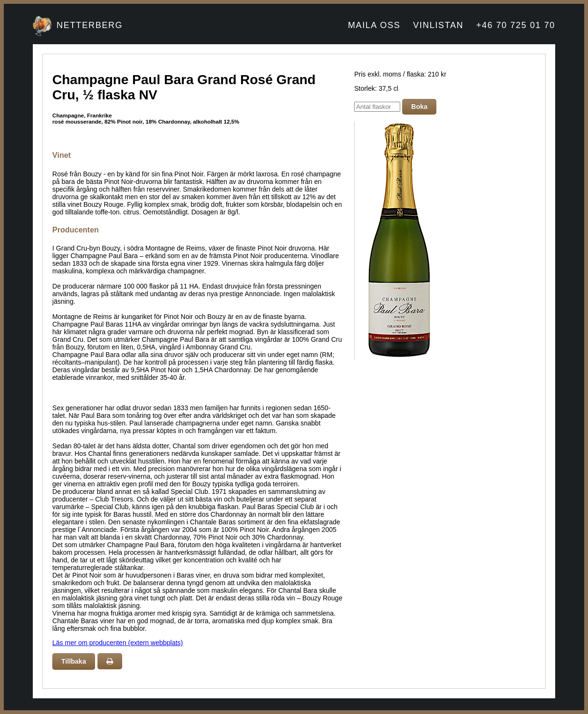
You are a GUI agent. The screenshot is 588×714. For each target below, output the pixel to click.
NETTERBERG (90, 25)
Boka (419, 106)
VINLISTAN (438, 25)
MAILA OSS (374, 25)
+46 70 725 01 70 (516, 25)
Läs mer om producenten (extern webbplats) (118, 643)
